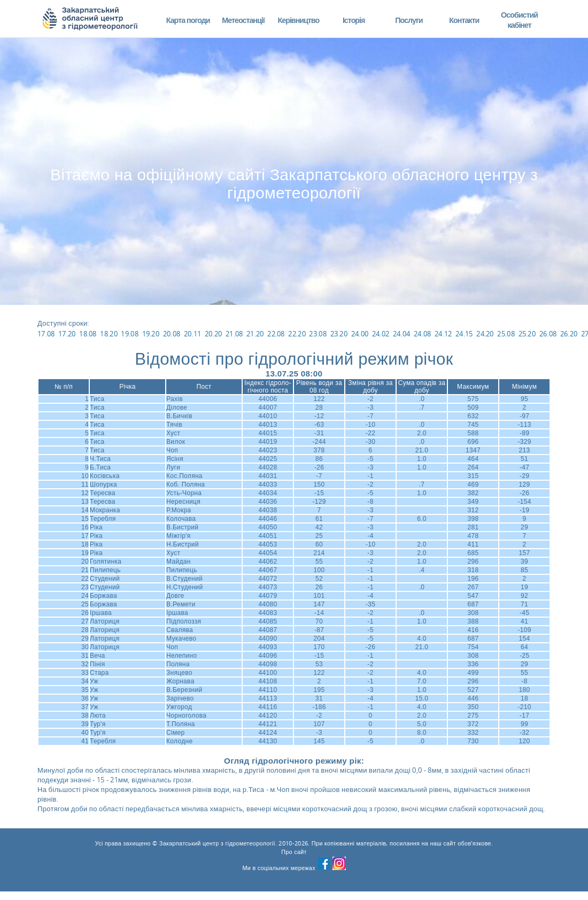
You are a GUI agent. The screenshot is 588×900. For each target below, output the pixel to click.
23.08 (318, 334)
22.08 (276, 334)
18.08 (88, 334)
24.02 (381, 334)
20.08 (172, 334)
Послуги (409, 20)
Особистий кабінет (519, 20)
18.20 (109, 334)
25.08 (506, 334)
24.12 (443, 334)
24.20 (485, 334)
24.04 (402, 334)
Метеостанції (243, 20)
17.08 (46, 334)
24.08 (423, 334)
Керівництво (298, 20)
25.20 (527, 334)
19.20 (151, 334)
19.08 (130, 334)
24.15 (464, 334)
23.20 (339, 334)
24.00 (360, 334)
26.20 (569, 334)
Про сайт (294, 852)
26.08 (548, 334)
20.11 (193, 334)
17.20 (67, 334)
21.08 (234, 334)
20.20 (214, 334)
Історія (354, 20)
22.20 (297, 334)
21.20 (255, 334)
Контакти (464, 20)
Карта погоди (188, 20)
